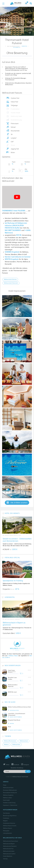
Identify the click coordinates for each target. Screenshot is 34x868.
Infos (6, 33)
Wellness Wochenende (10, 741)
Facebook (15, 765)
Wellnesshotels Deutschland (11, 841)
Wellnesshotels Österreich (10, 846)
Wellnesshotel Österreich (11, 283)
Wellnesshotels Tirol (8, 849)
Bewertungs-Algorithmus (10, 816)
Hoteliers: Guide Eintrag (9, 803)
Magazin (5, 821)
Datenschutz (14, 805)
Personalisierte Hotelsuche (10, 793)
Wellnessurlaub (24, 741)
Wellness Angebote (8, 795)
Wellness (6, 745)
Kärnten (24, 46)
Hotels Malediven (8, 856)
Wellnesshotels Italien (9, 851)
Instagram (25, 765)
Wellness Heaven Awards (10, 826)
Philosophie (6, 831)
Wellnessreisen (16, 745)
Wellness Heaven (8, 828)
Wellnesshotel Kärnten (10, 279)
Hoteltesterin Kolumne (9, 823)
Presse (5, 785)
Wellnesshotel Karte (8, 788)
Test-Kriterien (6, 813)
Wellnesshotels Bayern (9, 844)
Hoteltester (6, 818)
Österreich (17, 47)
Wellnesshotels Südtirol (9, 854)
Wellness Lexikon (8, 798)
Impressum (6, 805)
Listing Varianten (7, 833)
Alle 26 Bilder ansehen (17, 503)
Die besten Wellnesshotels (10, 790)
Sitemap (5, 859)
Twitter (6, 765)
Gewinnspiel (6, 800)
